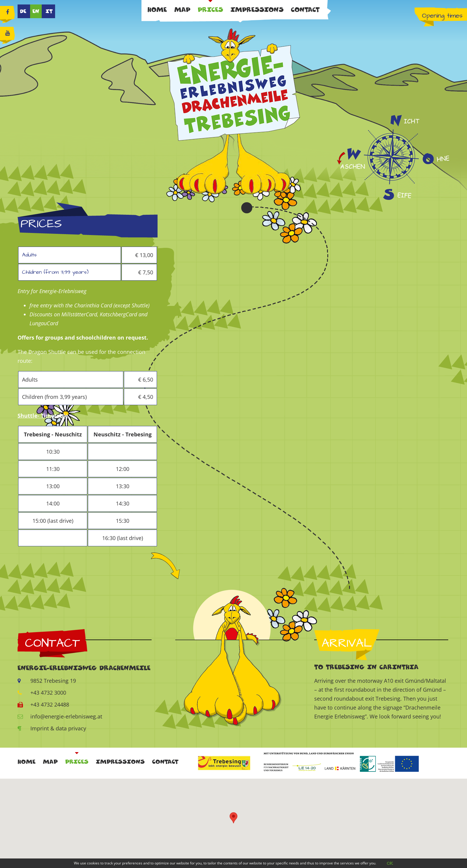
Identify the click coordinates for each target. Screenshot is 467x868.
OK (390, 863)
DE (23, 11)
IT (49, 11)
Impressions (257, 10)
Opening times (442, 16)
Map (182, 10)
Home (157, 10)
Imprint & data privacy (52, 728)
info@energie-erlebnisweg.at (60, 716)
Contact (305, 10)
